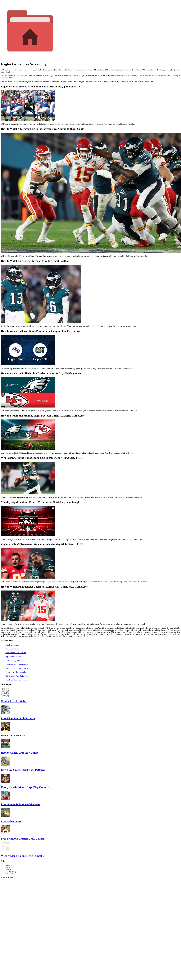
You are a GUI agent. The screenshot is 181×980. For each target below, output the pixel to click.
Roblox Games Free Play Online (20, 753)
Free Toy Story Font (13, 660)
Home (8, 865)
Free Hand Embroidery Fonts (16, 680)
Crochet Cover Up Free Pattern (17, 668)
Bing (12, 877)
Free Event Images (12, 645)
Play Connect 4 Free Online (16, 653)
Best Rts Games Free (13, 735)
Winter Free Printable (14, 701)
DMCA (8, 869)
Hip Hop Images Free (13, 657)
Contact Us (10, 867)
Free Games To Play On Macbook (21, 804)
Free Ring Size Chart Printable (17, 664)
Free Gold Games (11, 821)
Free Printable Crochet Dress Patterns (23, 839)
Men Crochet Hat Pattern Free (16, 672)
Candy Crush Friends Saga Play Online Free (27, 787)
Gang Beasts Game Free (14, 649)
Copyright (9, 874)
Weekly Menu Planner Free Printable (23, 856)
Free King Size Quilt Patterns (18, 718)
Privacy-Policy (11, 872)
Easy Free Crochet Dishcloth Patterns (23, 770)
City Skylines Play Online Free (17, 676)
